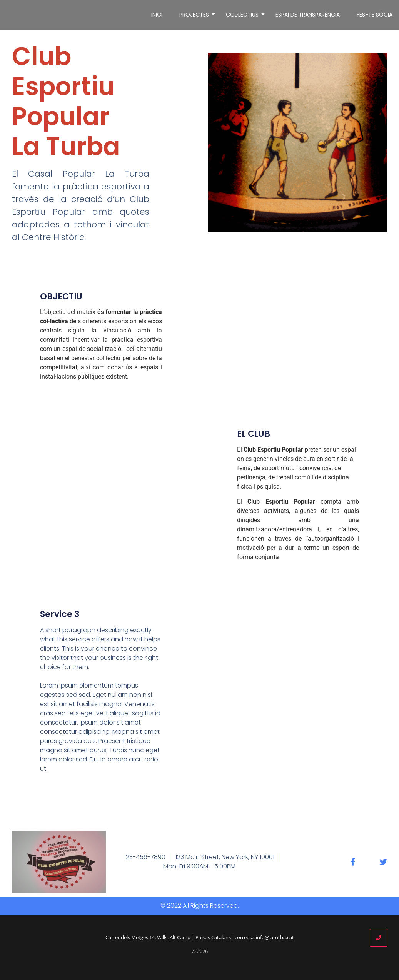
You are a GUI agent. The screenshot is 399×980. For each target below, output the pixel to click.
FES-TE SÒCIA (375, 15)
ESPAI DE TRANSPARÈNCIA (308, 15)
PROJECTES (195, 15)
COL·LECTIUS (244, 15)
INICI (157, 15)
